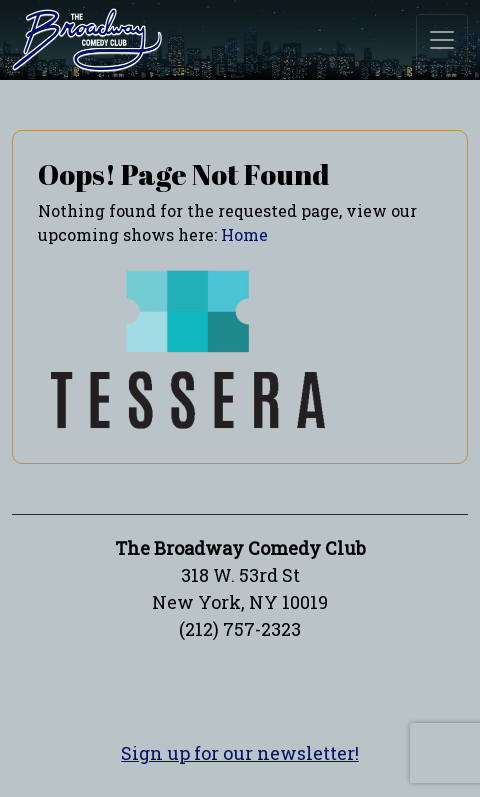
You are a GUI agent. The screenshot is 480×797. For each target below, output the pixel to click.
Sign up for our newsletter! (240, 753)
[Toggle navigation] (442, 40)
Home (244, 234)
